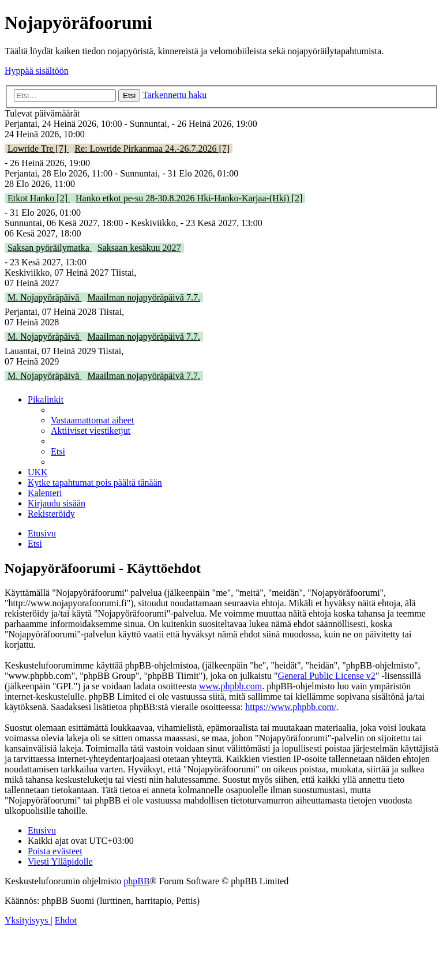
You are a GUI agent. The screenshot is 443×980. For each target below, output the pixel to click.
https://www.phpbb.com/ (291, 707)
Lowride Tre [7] (38, 149)
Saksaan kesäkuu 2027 (139, 248)
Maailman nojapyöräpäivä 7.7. (144, 297)
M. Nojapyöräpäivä (44, 297)
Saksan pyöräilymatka (50, 248)
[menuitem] (92, 420)
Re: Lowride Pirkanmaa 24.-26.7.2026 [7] (152, 149)
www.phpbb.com (230, 686)
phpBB (136, 881)
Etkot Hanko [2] (39, 198)
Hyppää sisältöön (37, 71)
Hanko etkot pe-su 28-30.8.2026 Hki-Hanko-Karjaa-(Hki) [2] (189, 198)
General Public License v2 (327, 676)
